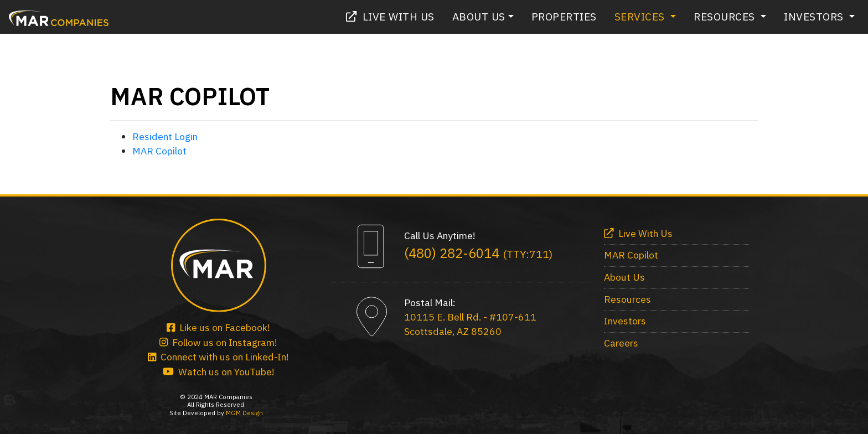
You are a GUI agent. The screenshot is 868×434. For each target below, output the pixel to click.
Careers (621, 343)
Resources (627, 299)
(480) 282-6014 (478, 253)
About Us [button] (479, 16)
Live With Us (390, 16)
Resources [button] (726, 16)
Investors (625, 321)
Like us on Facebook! (218, 327)
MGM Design (244, 413)
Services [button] (641, 16)
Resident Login (165, 136)
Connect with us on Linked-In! (218, 357)
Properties (564, 16)
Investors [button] (815, 16)
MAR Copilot (159, 151)
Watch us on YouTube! (219, 372)
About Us (624, 277)
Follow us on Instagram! (218, 342)
